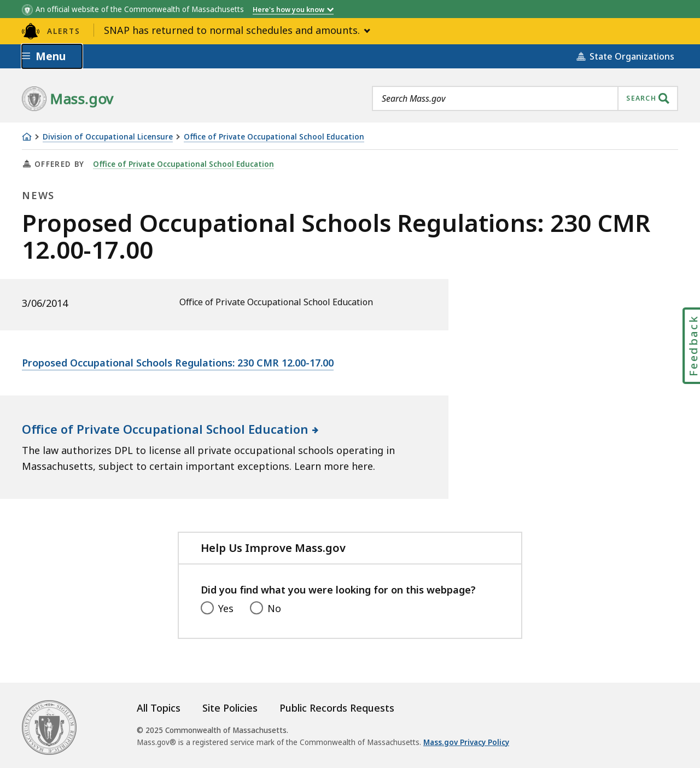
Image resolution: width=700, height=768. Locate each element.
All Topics (159, 708)
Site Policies (230, 708)
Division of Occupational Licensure (108, 137)
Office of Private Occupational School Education (274, 137)
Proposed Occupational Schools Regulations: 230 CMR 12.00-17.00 (178, 363)
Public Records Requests (337, 708)
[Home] (27, 137)
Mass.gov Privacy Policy (466, 742)
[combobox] (525, 98)
